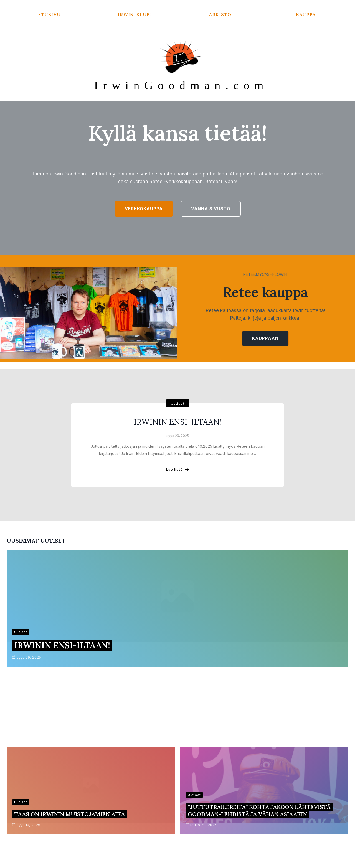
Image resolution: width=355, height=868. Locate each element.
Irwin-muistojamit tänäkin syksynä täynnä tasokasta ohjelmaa (257, 732)
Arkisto (220, 14)
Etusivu (49, 14)
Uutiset (178, 416)
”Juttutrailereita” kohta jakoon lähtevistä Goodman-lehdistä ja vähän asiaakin (259, 677)
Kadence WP (248, 854)
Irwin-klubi (135, 14)
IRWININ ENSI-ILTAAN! (177, 434)
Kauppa (306, 14)
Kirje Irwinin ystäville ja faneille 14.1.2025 (81, 736)
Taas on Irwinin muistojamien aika (69, 680)
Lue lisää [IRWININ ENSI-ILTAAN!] (177, 482)
